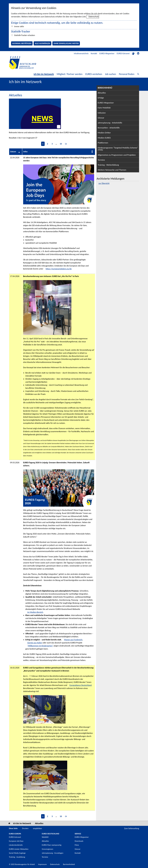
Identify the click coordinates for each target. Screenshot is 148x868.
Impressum (42, 864)
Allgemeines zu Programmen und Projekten (117, 155)
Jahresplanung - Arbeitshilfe (110, 123)
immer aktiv (19, 26)
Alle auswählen (42, 43)
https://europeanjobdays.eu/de (59, 269)
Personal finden (127, 74)
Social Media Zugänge (17, 853)
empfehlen (37, 828)
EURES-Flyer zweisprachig (52, 845)
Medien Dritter (104, 133)
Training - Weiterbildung (108, 165)
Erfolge (101, 98)
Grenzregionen (48, 849)
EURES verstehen (94, 74)
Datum (13, 152)
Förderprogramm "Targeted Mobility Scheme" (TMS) (118, 149)
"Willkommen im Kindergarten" (40, 646)
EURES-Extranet (123, 53)
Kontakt (94, 53)
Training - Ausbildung (17, 857)
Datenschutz (94, 17)
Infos (25, 152)
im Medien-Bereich (35, 612)
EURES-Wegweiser (107, 53)
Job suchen (111, 74)
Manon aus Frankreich (73, 640)
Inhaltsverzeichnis (81, 53)
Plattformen (103, 143)
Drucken (25, 828)
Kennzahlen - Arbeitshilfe (109, 128)
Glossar (101, 118)
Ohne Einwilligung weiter (66, 43)
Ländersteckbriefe (16, 845)
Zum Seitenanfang (132, 828)
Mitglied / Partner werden (70, 74)
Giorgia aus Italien (35, 643)
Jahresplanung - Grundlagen (53, 853)
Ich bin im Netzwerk (44, 74)
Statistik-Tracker (21, 31)
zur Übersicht (104, 183)
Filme (77, 845)
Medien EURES (104, 138)
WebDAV (45, 837)
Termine (101, 160)
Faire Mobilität (104, 108)
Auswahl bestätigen (22, 43)
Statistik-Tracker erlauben (25, 35)
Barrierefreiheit (69, 864)
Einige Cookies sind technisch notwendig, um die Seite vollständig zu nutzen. (57, 23)
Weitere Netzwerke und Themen (112, 170)
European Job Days (16, 841)
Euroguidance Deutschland (80, 685)
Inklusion (102, 113)
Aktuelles (102, 93)
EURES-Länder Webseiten (19, 849)
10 (61, 144)
